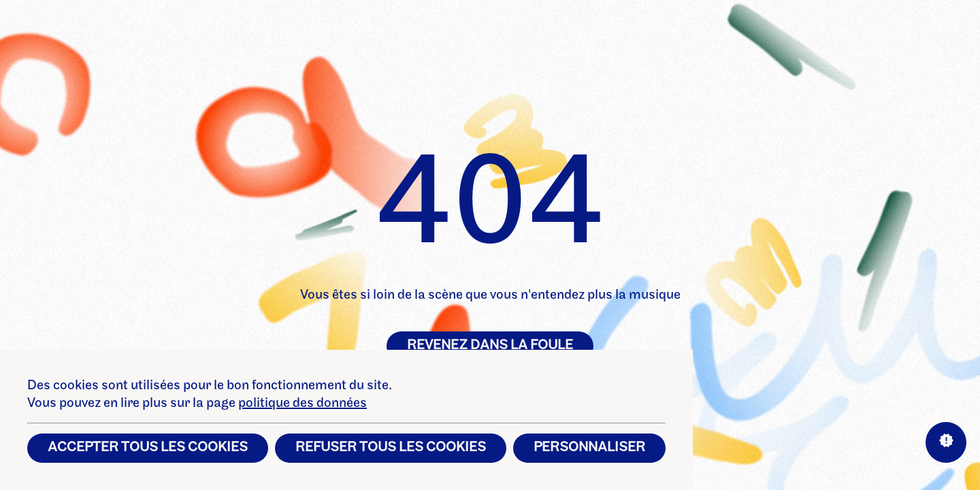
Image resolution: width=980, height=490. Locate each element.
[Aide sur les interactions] (946, 442)
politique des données (303, 404)
